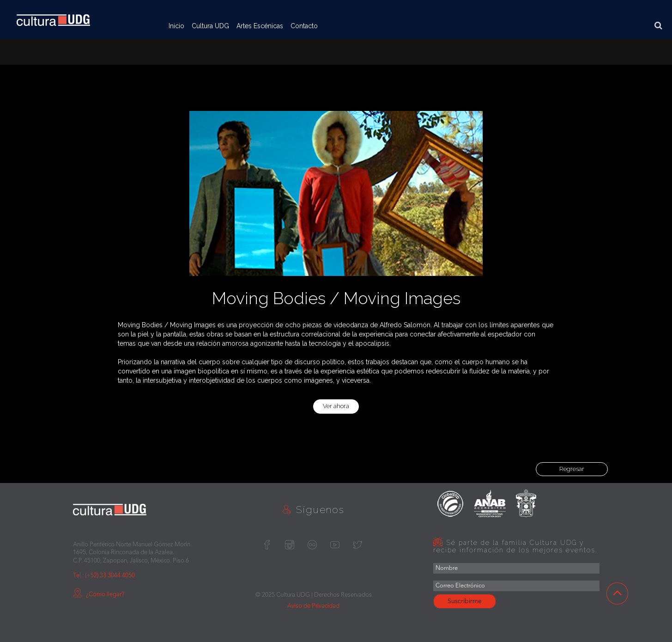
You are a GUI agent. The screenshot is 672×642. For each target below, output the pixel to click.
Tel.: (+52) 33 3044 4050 (104, 576)
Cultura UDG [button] (210, 26)
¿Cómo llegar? (99, 595)
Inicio (176, 26)
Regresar (572, 469)
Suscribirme (465, 601)
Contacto (304, 26)
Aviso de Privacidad (313, 606)
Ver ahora (336, 406)
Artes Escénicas (260, 26)
